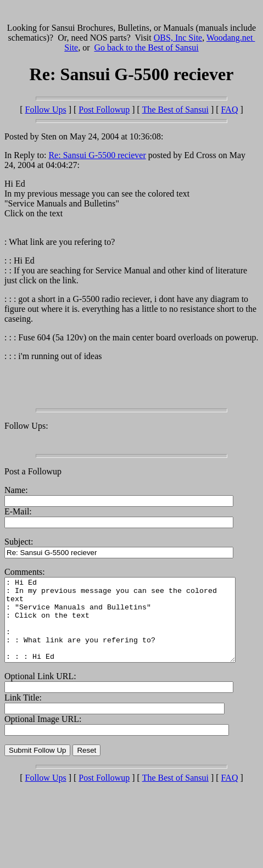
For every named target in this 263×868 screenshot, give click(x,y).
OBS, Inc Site (178, 38)
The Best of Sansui (175, 110)
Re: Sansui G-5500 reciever (97, 155)
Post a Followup (33, 471)
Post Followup (104, 110)
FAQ (230, 110)
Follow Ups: (26, 426)
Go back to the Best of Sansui (147, 47)
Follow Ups (46, 110)
